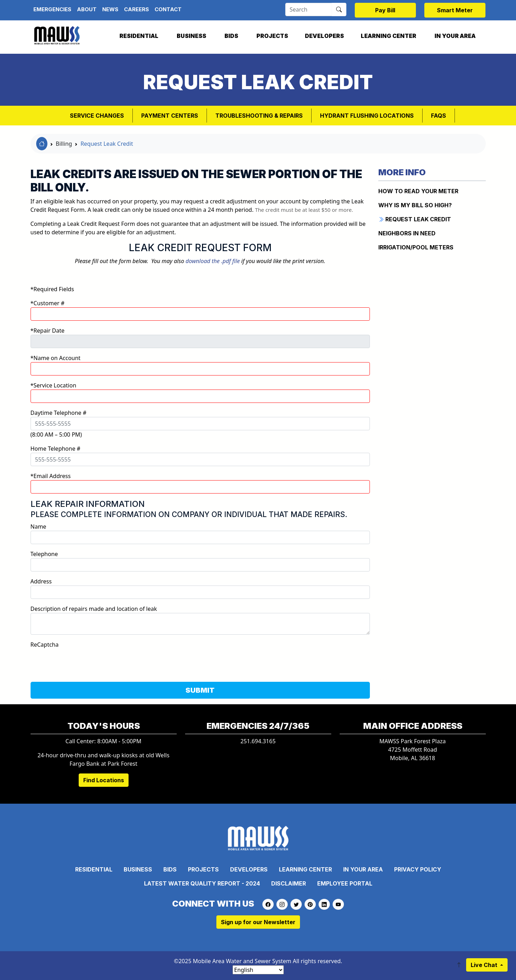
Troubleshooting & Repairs (259, 116)
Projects (272, 36)
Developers (324, 36)
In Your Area (455, 36)
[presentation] (84, 662)
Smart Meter (455, 10)
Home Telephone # (55, 449)
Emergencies (52, 9)
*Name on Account (56, 358)
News (110, 9)
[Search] (309, 9)
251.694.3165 (258, 741)
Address (41, 581)
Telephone (44, 554)
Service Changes (97, 116)
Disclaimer (289, 883)
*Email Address (51, 476)
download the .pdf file (213, 261)
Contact (168, 9)
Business (191, 36)
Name (38, 527)
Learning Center (388, 36)
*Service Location (54, 385)
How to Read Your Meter (418, 191)
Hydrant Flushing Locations (367, 116)
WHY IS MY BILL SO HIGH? (415, 205)
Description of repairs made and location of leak (94, 609)
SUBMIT (200, 690)
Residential (139, 36)
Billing (64, 144)
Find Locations (104, 780)
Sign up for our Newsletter (258, 922)
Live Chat (485, 965)
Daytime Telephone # (59, 413)
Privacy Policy (418, 869)
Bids (231, 36)
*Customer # (48, 303)
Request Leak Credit (107, 144)
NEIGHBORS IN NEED (407, 233)
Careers (136, 9)
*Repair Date (48, 331)
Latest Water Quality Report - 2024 (202, 883)
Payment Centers (170, 116)
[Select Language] (258, 970)
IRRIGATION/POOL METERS (416, 247)
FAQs (439, 116)
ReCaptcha (45, 645)
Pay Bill (385, 10)
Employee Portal (345, 883)
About (87, 9)
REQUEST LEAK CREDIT (415, 219)
